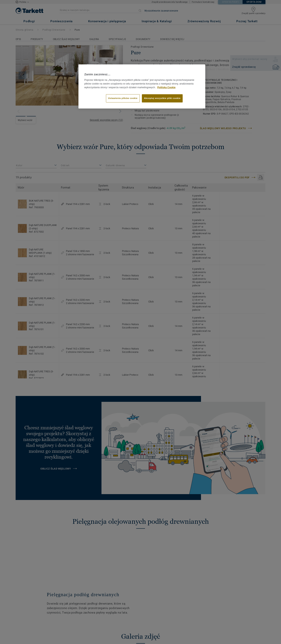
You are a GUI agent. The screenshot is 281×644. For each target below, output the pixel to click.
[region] (142, 86)
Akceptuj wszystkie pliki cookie (162, 98)
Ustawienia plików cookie (123, 98)
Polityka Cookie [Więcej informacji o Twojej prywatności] (166, 87)
